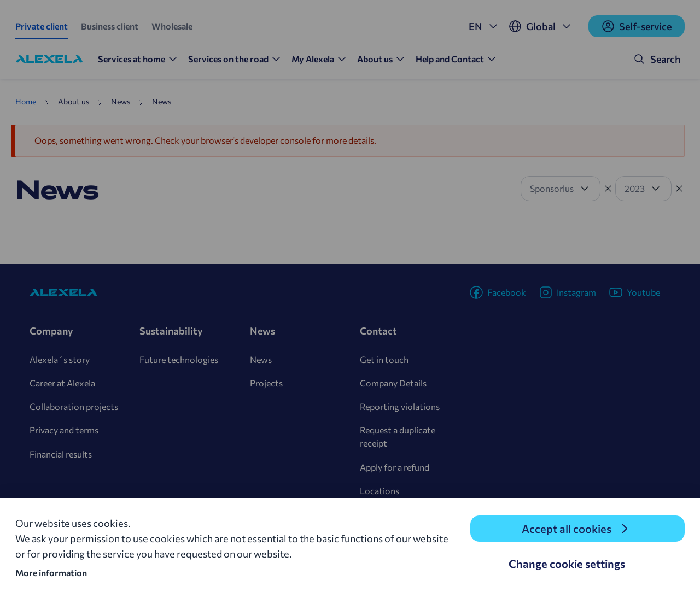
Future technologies (179, 359)
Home (26, 101)
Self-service (637, 26)
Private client (42, 26)
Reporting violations (400, 406)
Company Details (393, 383)
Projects (266, 383)
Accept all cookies (567, 529)
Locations (380, 491)
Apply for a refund (395, 467)
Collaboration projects (74, 406)
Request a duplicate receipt (398, 436)
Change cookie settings (567, 564)
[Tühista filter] (608, 189)
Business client (110, 26)
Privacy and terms (64, 430)
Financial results (61, 454)
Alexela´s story (60, 359)
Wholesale (172, 26)
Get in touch (384, 359)
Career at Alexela (62, 383)
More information (51, 573)
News (261, 359)
